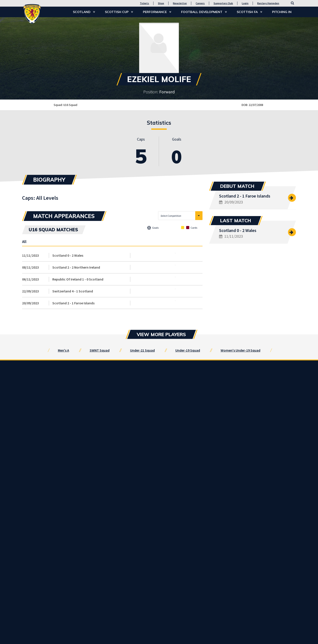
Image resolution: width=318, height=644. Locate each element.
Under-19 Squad (188, 350)
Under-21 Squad (142, 350)
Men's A (63, 350)
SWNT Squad (100, 350)
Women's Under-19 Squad (240, 350)
